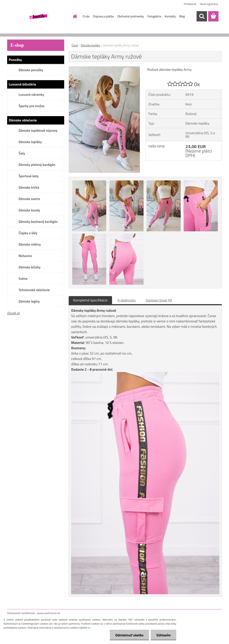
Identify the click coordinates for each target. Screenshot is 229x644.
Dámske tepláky (30, 142)
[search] (202, 16)
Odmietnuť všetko (129, 635)
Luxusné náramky (31, 95)
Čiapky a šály (28, 233)
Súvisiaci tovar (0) (159, 300)
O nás (86, 16)
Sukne (23, 279)
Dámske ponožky (31, 70)
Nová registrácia (209, 4)
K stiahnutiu (127, 300)
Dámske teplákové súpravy (38, 131)
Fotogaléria (154, 16)
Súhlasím (163, 635)
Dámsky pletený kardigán (37, 165)
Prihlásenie (190, 4)
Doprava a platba (104, 16)
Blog (182, 16)
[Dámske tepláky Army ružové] (104, 68)
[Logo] (38, 17)
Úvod (75, 45)
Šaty (22, 153)
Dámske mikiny (30, 244)
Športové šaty (29, 176)
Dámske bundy (29, 210)
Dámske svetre (29, 199)
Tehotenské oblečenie (34, 290)
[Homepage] (74, 16)
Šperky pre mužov (32, 106)
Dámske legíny (29, 301)
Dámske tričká (29, 187)
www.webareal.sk (49, 613)
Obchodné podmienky (131, 16)
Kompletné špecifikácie (90, 300)
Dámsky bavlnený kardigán (38, 222)
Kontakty (170, 16)
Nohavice (25, 256)
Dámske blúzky (30, 267)
